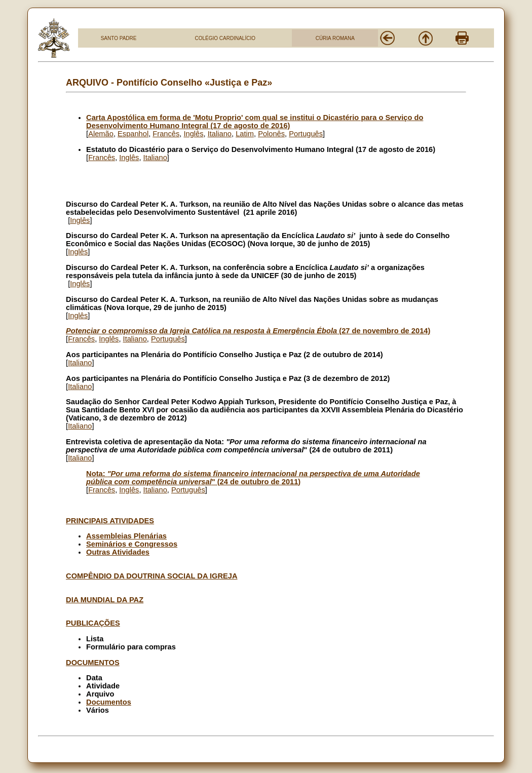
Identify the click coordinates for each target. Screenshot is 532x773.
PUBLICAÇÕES (93, 623)
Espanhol (133, 134)
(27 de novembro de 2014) (248, 331)
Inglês (193, 134)
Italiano (220, 134)
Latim (245, 134)
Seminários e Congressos (132, 544)
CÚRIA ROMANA (335, 38)
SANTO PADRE (119, 38)
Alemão (101, 134)
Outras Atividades (118, 552)
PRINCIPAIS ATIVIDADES (110, 521)
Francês (166, 134)
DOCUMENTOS (93, 663)
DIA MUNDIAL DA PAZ (105, 600)
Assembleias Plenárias (126, 536)
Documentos (109, 702)
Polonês (271, 134)
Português (306, 134)
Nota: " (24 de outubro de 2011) (253, 478)
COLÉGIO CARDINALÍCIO (225, 38)
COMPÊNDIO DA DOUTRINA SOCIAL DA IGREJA (151, 576)
